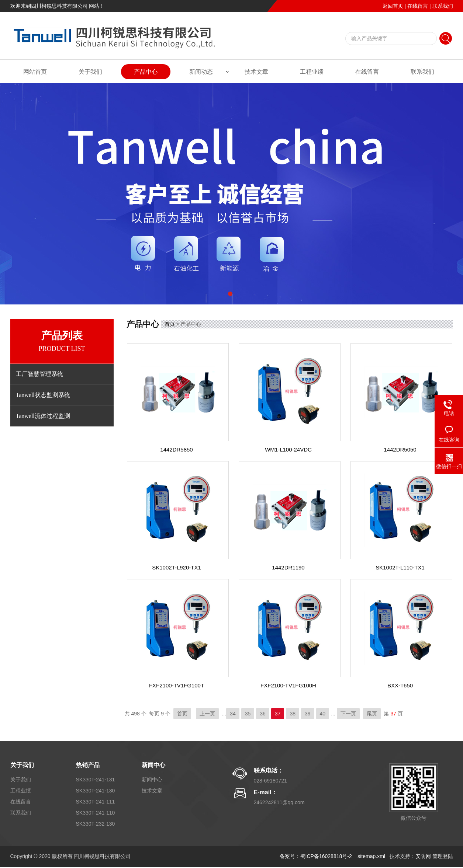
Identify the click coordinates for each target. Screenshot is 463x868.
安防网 (423, 856)
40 (323, 714)
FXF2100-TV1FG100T (177, 685)
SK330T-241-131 (96, 780)
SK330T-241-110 (96, 813)
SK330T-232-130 (96, 824)
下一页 (348, 714)
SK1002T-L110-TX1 (400, 567)
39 (308, 714)
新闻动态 (201, 72)
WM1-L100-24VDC (288, 449)
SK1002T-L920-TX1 (177, 567)
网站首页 (35, 72)
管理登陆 (443, 856)
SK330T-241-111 (96, 802)
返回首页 (393, 6)
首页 (170, 324)
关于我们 (90, 72)
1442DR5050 (400, 449)
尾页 (372, 714)
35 (248, 714)
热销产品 (88, 765)
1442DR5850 (176, 449)
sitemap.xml (371, 856)
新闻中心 (153, 765)
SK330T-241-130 (96, 791)
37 (278, 714)
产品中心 (146, 72)
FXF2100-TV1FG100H (288, 685)
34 (233, 714)
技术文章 (256, 72)
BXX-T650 (400, 685)
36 (263, 714)
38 (293, 714)
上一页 (207, 714)
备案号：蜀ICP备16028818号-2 (317, 856)
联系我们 (443, 6)
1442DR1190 (288, 567)
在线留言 (418, 6)
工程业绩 (312, 72)
